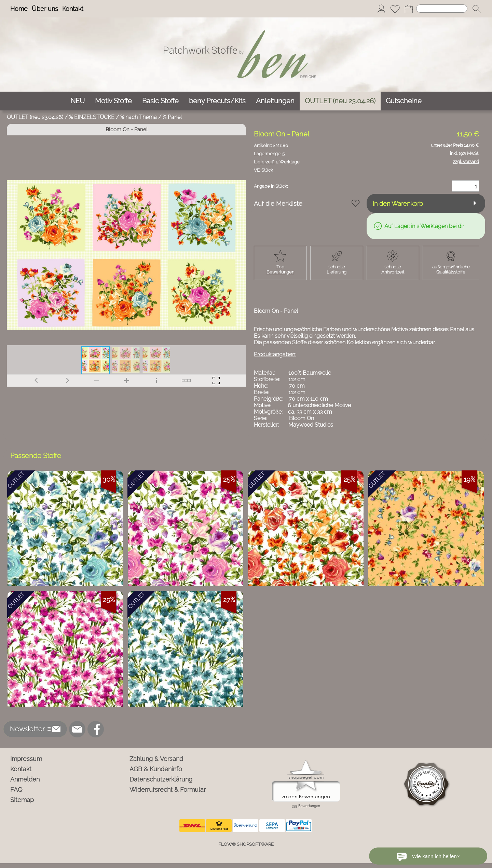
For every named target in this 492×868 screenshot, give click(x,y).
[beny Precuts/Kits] (217, 101)
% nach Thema (139, 117)
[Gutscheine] (404, 101)
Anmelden (25, 779)
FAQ (16, 790)
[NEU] (78, 101)
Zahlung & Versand (156, 759)
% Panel (172, 117)
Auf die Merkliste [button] (278, 204)
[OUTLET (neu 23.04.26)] (340, 101)
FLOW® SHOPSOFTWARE (246, 844)
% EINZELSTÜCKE (92, 117)
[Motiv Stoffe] (113, 101)
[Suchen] (442, 9)
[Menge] (465, 186)
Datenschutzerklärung (161, 779)
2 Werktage (277, 162)
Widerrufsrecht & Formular (168, 790)
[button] (477, 9)
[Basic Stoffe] (160, 101)
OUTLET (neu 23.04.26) (35, 117)
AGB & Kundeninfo (156, 769)
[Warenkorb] (409, 9)
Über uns (45, 9)
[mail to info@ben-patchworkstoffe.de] (77, 729)
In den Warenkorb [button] (398, 204)
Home (19, 9)
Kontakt (73, 9)
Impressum (26, 759)
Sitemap (22, 800)
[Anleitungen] (275, 101)
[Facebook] (96, 729)
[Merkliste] (395, 9)
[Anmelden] (381, 9)
